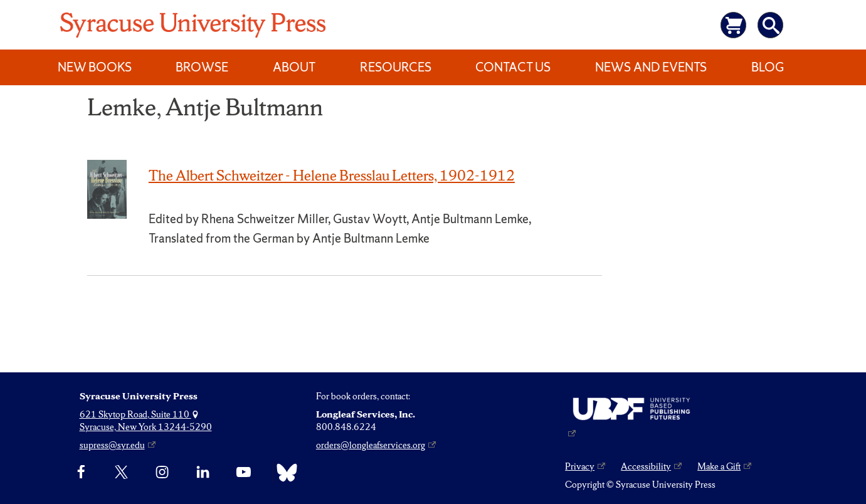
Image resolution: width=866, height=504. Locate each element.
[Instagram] (162, 473)
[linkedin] (203, 473)
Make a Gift (719, 466)
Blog (768, 67)
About (294, 67)
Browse (202, 67)
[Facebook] (81, 473)
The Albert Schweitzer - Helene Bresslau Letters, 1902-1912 (332, 176)
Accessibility (646, 466)
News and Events (651, 67)
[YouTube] (244, 473)
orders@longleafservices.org (371, 445)
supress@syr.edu (112, 445)
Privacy (580, 466)
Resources (396, 67)
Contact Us (513, 67)
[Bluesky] (284, 473)
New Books (95, 67)
